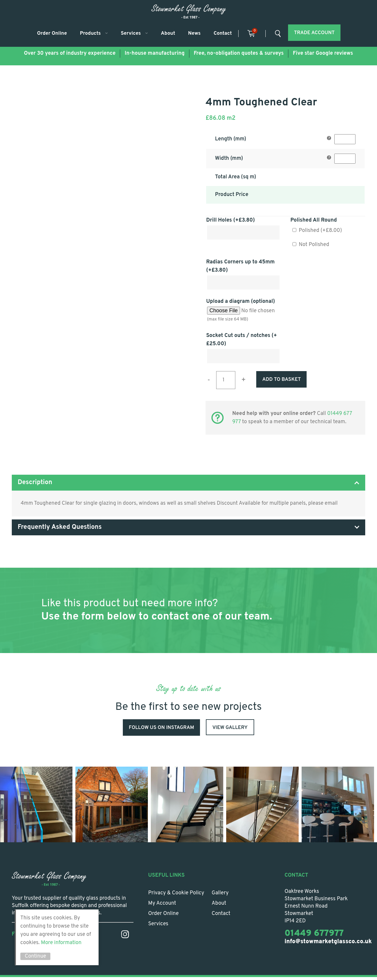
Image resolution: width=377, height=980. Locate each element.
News (195, 34)
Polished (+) (317, 231)
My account (162, 906)
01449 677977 (314, 937)
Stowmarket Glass (189, 11)
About (168, 34)
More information (61, 943)
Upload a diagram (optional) (240, 302)
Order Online (52, 34)
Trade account (314, 33)
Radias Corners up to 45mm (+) (240, 266)
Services (131, 34)
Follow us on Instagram (161, 728)
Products (90, 34)
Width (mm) (229, 158)
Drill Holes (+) (230, 220)
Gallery (220, 896)
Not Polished (311, 245)
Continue (35, 956)
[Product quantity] (226, 380)
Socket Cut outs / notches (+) (242, 340)
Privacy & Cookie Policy (176, 896)
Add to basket (281, 380)
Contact (223, 34)
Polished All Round (314, 220)
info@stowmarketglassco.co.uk (328, 945)
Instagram (125, 937)
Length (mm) (231, 139)
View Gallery (230, 728)
